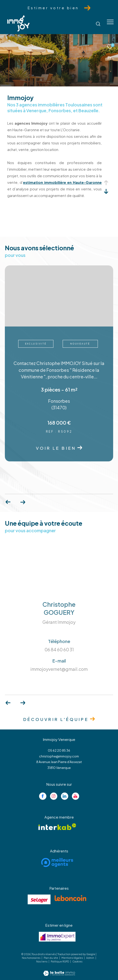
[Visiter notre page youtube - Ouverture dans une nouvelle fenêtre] (76, 796)
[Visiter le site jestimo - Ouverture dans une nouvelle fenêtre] (57, 937)
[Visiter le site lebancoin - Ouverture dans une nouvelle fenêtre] (70, 898)
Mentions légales (72, 958)
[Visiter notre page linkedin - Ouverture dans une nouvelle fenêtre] (65, 796)
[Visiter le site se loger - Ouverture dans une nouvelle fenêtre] (39, 899)
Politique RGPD (60, 961)
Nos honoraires (31, 958)
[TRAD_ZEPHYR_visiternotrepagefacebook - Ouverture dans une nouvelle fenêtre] (43, 796)
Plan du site (51, 958)
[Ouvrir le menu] (110, 22)
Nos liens (42, 961)
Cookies (77, 962)
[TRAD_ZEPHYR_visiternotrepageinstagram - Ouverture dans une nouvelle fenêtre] (54, 796)
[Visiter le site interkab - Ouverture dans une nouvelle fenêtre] (57, 827)
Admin (90, 958)
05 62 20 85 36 (59, 750)
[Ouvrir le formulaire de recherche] (98, 24)
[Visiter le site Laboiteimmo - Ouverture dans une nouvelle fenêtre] (59, 970)
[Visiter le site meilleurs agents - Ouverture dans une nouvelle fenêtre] (57, 862)
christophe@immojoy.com (59, 756)
